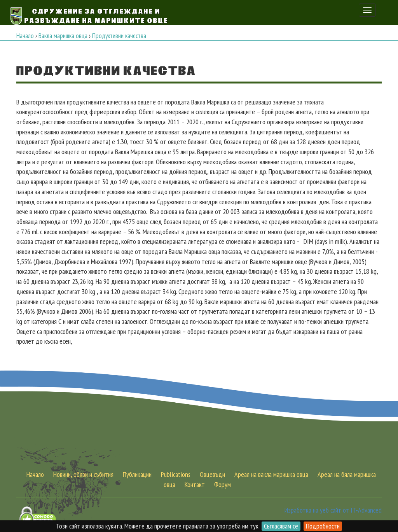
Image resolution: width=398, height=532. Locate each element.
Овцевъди (212, 474)
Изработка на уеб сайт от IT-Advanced (333, 510)
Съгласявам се (281, 526)
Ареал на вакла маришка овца (271, 474)
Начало (35, 474)
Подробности (323, 526)
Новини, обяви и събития (83, 474)
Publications (176, 474)
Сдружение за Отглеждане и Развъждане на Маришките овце (96, 15)
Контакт (195, 484)
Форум (223, 484)
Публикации (137, 474)
